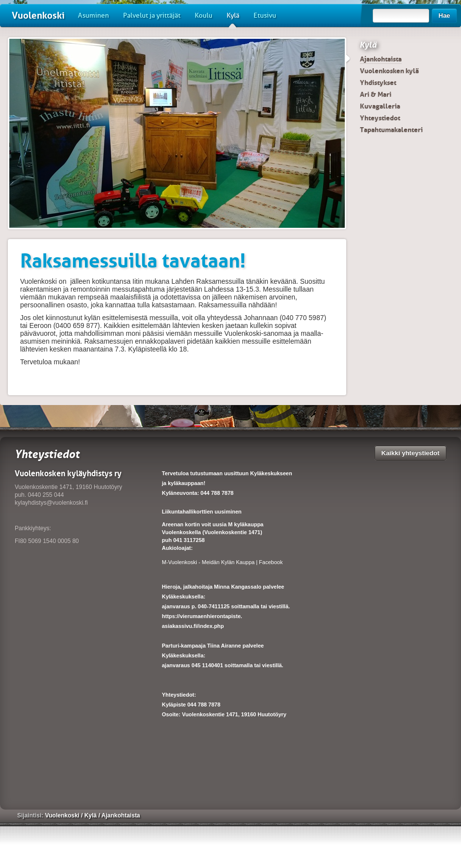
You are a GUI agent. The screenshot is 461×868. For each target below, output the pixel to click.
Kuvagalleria (380, 106)
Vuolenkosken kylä (389, 71)
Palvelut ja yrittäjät (152, 15)
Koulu (204, 15)
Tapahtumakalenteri (391, 130)
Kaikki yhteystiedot (411, 453)
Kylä (233, 19)
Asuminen (93, 15)
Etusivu (265, 15)
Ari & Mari (376, 94)
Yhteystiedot (380, 118)
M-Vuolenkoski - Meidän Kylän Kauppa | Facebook (222, 562)
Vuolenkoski (38, 15)
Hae (444, 15)
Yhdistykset (378, 82)
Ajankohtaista (381, 59)
